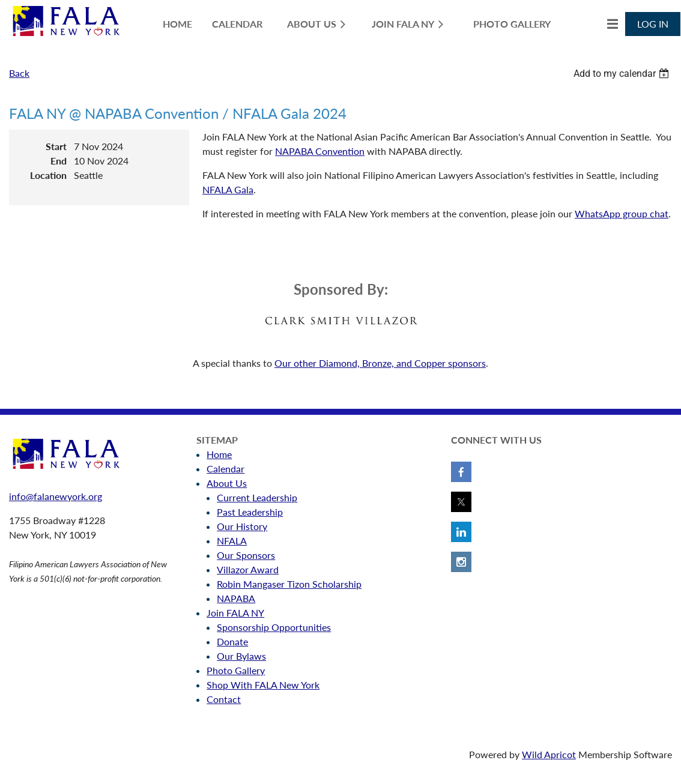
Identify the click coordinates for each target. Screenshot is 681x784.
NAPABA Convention (320, 151)
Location (48, 175)
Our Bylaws (241, 656)
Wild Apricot (549, 754)
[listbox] (623, 74)
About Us (227, 483)
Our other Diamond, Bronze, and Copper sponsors (380, 363)
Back (19, 73)
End (59, 161)
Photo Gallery (236, 670)
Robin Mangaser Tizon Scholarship (289, 584)
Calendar (225, 469)
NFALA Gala (228, 189)
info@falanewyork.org (56, 496)
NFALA (232, 541)
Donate (232, 641)
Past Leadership (250, 512)
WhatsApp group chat (622, 213)
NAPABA (236, 598)
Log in (653, 24)
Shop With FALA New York (263, 685)
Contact (224, 699)
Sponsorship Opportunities (274, 627)
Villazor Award (248, 569)
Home (219, 454)
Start (56, 146)
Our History (242, 526)
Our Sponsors (246, 555)
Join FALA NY (235, 613)
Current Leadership (257, 497)
